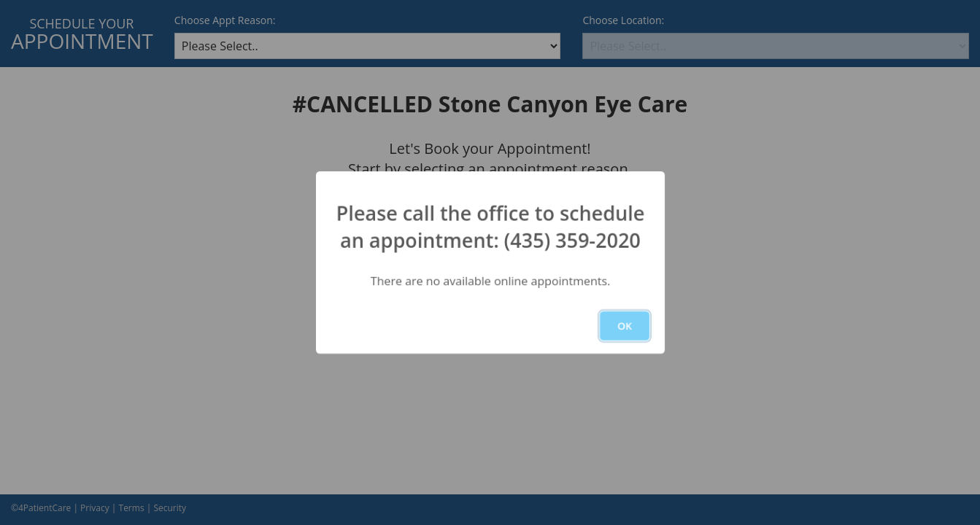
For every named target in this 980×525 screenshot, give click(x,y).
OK (625, 326)
